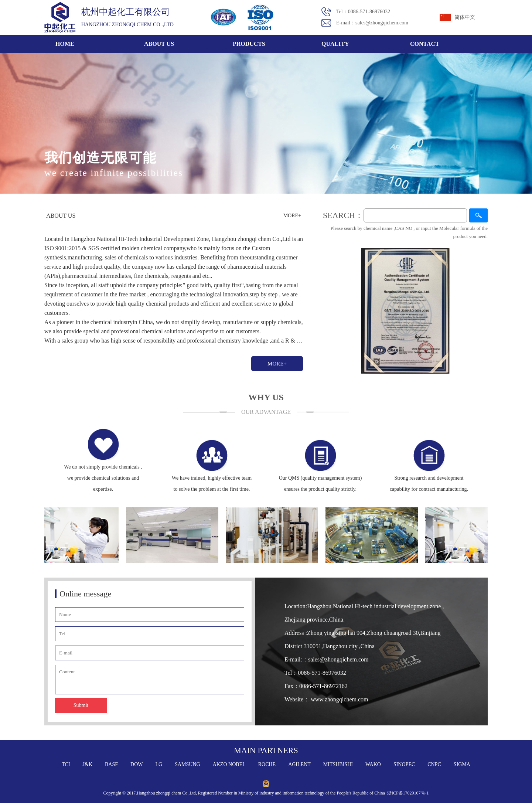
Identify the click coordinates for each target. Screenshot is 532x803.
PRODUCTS (249, 44)
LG (159, 764)
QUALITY (335, 44)
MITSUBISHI (338, 764)
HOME (65, 44)
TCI (66, 764)
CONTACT (425, 44)
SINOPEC (404, 764)
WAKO (373, 764)
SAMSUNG (187, 764)
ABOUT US (159, 44)
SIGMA (462, 764)
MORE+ (277, 364)
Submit (81, 705)
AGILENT (299, 764)
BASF (111, 764)
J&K (88, 764)
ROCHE (267, 764)
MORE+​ (292, 216)
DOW (137, 764)
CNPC (434, 764)
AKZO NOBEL (229, 764)
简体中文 (465, 17)
